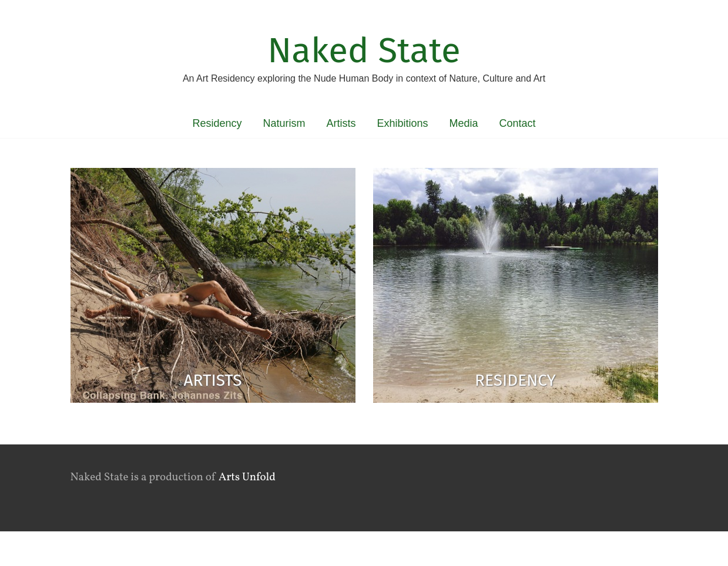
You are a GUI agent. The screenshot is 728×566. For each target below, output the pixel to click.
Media (464, 123)
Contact (518, 123)
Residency (217, 123)
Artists (341, 123)
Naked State (364, 50)
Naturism (284, 123)
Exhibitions (402, 123)
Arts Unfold (247, 477)
